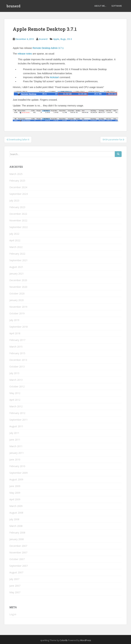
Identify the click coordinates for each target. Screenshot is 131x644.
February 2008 (17, 533)
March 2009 (16, 506)
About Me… (100, 6)
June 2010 (15, 460)
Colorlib (64, 640)
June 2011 (15, 440)
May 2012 (15, 393)
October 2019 (17, 313)
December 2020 (18, 280)
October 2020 (17, 293)
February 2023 (17, 207)
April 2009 (15, 499)
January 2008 (17, 539)
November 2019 (18, 307)
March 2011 (16, 446)
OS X (70, 39)
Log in (13, 614)
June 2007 (15, 586)
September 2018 (19, 327)
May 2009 (15, 493)
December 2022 (18, 214)
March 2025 (16, 174)
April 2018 (15, 333)
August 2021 (16, 267)
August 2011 (16, 426)
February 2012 (17, 413)
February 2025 (17, 181)
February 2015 (17, 353)
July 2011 (14, 433)
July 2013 (14, 373)
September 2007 (19, 566)
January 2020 (17, 300)
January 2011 (17, 453)
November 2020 (18, 287)
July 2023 (14, 201)
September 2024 (19, 194)
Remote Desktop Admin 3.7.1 (48, 48)
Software (117, 6)
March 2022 (16, 247)
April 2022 (15, 240)
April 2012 (15, 400)
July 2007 (14, 579)
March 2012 (16, 406)
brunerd (14, 6)
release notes (25, 54)
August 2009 (16, 479)
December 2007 (18, 546)
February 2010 (17, 466)
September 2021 (19, 260)
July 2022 (14, 234)
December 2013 (18, 360)
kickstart (54, 77)
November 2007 (18, 552)
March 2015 (16, 347)
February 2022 (17, 254)
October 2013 (17, 367)
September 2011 (19, 420)
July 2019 (14, 320)
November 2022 (18, 220)
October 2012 (17, 386)
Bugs (63, 39)
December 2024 (18, 187)
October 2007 (17, 559)
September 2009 (19, 473)
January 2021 (17, 274)
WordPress (86, 640)
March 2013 (16, 380)
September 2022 (19, 227)
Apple (56, 39)
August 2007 (16, 572)
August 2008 (16, 513)
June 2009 (15, 486)
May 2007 (15, 592)
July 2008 (14, 519)
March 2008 (16, 526)
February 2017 (17, 340)
